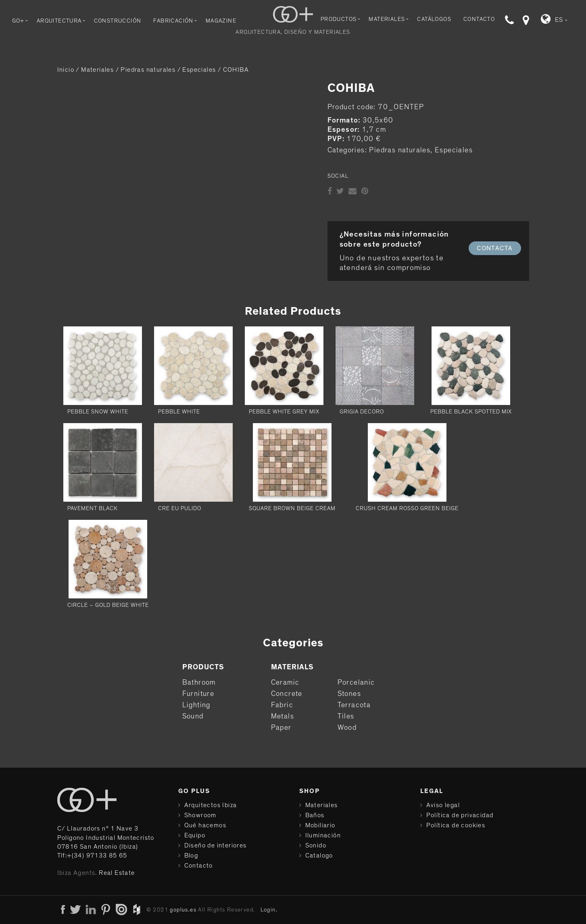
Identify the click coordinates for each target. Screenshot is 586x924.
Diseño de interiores (216, 845)
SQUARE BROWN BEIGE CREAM (292, 509)
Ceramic (285, 683)
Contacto (479, 19)
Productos (339, 19)
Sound (193, 716)
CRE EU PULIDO (180, 509)
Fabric (282, 705)
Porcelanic (356, 683)
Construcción (118, 21)
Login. (269, 910)
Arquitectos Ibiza (211, 805)
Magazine (221, 21)
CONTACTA (495, 248)
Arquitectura (59, 21)
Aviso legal (443, 805)
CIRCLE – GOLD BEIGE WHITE (108, 605)
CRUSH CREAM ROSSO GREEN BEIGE (407, 509)
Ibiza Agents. (77, 873)
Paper (281, 728)
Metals (283, 716)
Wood (347, 728)
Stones (349, 694)
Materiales (387, 19)
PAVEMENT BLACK (93, 509)
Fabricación (173, 21)
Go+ (18, 21)
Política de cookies (456, 825)
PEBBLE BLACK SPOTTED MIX (471, 412)
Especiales (199, 70)
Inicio (66, 70)
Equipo (195, 835)
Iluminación (323, 835)
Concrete (287, 694)
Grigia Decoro (362, 412)
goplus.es (183, 910)
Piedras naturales (148, 70)
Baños (315, 815)
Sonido (316, 845)
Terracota (354, 705)
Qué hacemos (205, 825)
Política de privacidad (460, 815)
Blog (191, 855)
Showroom (200, 815)
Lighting (196, 705)
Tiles (346, 716)
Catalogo (319, 855)
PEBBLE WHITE (179, 412)
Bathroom (199, 683)
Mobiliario (320, 825)
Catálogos (434, 19)
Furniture (198, 694)
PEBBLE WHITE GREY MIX (284, 412)
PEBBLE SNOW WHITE (98, 412)
